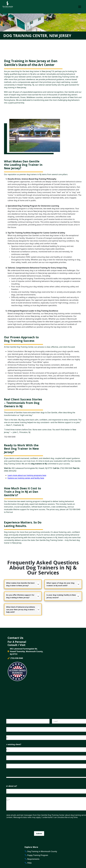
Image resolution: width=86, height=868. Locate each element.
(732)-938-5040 (15, 658)
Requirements (33, 859)
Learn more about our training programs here (27, 475)
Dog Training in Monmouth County (42, 851)
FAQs (30, 863)
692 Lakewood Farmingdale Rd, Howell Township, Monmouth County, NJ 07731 (25, 651)
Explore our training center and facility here (26, 478)
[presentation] (37, 830)
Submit (39, 833)
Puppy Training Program (38, 855)
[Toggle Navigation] (80, 7)
